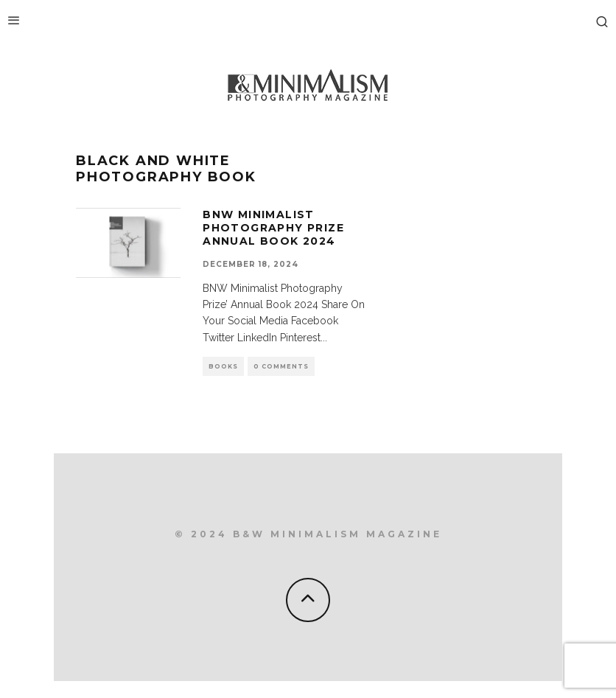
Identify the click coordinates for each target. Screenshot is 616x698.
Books (223, 366)
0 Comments (281, 366)
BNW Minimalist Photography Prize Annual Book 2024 (273, 228)
